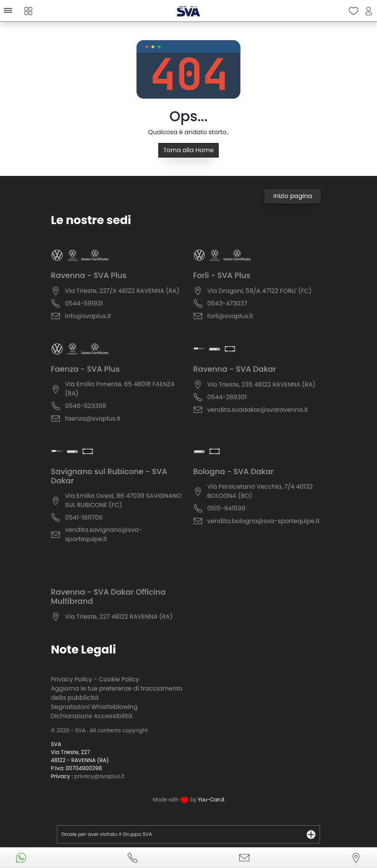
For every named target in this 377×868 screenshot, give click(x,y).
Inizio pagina (293, 196)
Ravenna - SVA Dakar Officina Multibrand (108, 597)
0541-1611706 (84, 518)
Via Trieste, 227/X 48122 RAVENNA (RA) (122, 291)
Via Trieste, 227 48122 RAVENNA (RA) (119, 617)
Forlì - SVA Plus (222, 275)
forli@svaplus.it (230, 316)
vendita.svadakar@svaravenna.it (258, 410)
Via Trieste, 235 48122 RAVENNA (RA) (261, 384)
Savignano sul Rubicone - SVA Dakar (109, 476)
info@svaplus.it (88, 316)
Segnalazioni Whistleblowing (94, 707)
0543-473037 (227, 303)
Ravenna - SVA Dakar (235, 369)
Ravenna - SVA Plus (89, 275)
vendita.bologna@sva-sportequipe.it (263, 521)
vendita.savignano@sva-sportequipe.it (104, 534)
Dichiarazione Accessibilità (92, 716)
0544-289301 (227, 397)
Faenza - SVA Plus (85, 369)
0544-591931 (84, 303)
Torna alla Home (188, 150)
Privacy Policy (71, 679)
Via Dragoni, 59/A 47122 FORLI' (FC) (259, 291)
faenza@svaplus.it (93, 419)
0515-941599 (226, 508)
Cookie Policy (119, 679)
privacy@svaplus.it (99, 776)
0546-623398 (86, 406)
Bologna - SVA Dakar (233, 471)
